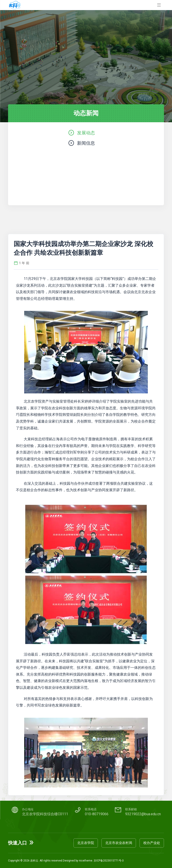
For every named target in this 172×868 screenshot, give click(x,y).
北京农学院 (86, 843)
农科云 (34, 861)
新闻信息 (86, 143)
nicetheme (86, 861)
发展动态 (86, 133)
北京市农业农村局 (119, 843)
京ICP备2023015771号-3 (109, 861)
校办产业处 (152, 843)
